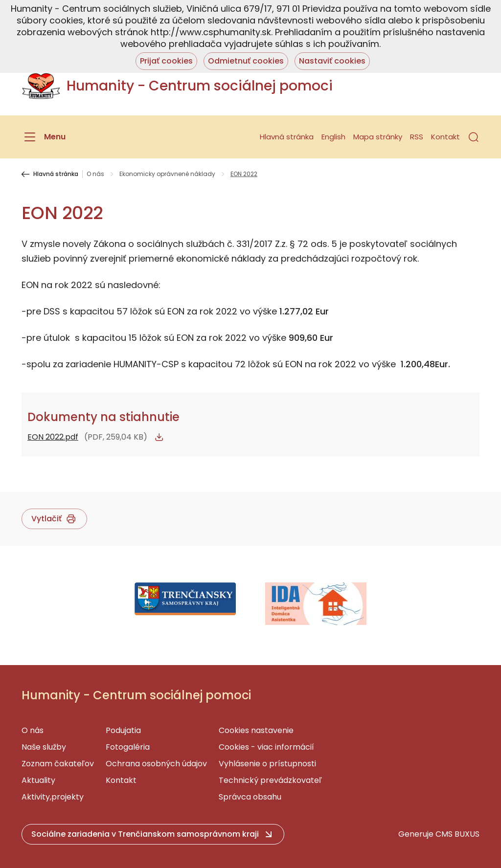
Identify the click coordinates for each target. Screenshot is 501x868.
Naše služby (44, 747)
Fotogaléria (128, 747)
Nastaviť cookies (332, 61)
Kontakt (445, 137)
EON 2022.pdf (53, 437)
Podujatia (123, 730)
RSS (417, 137)
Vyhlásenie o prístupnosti (267, 764)
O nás (95, 174)
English (333, 137)
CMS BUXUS (457, 834)
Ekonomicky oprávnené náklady (167, 174)
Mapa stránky (378, 137)
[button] (474, 137)
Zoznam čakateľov (58, 764)
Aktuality (38, 780)
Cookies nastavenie (256, 730)
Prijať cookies (166, 61)
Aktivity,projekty (53, 797)
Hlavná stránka (287, 137)
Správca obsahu (250, 797)
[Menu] (44, 137)
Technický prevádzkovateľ (270, 780)
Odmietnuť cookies (246, 61)
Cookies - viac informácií (266, 747)
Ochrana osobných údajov (156, 764)
